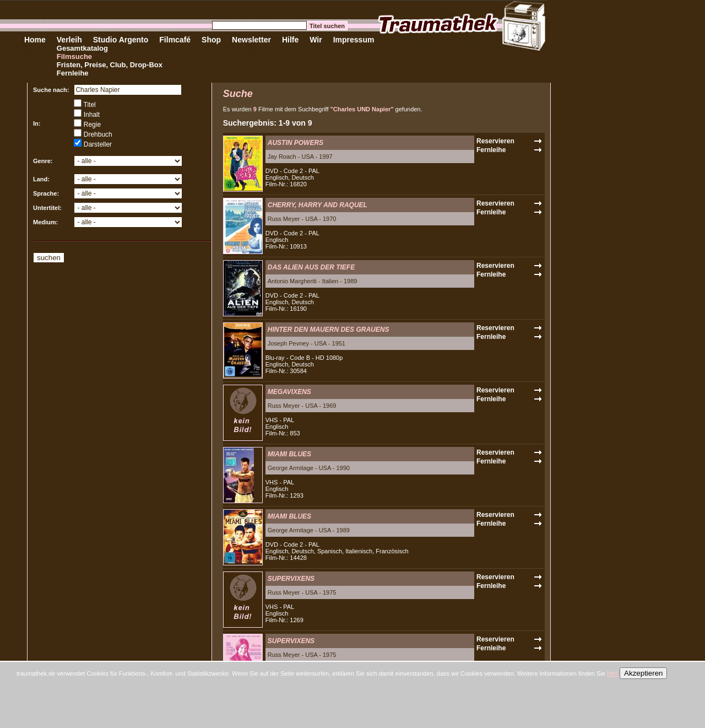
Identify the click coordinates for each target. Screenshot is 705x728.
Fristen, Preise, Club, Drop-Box (110, 65)
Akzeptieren (643, 673)
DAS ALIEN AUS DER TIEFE (311, 267)
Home (35, 40)
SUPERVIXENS (291, 579)
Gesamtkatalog (82, 48)
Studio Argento (121, 40)
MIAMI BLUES (289, 454)
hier (612, 673)
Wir (316, 40)
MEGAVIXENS (289, 392)
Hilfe (290, 40)
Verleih (69, 40)
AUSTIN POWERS (295, 143)
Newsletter (251, 40)
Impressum (354, 40)
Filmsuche (74, 56)
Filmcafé (175, 40)
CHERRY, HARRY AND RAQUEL (318, 205)
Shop (211, 40)
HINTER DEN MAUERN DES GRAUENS (329, 330)
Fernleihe (73, 73)
